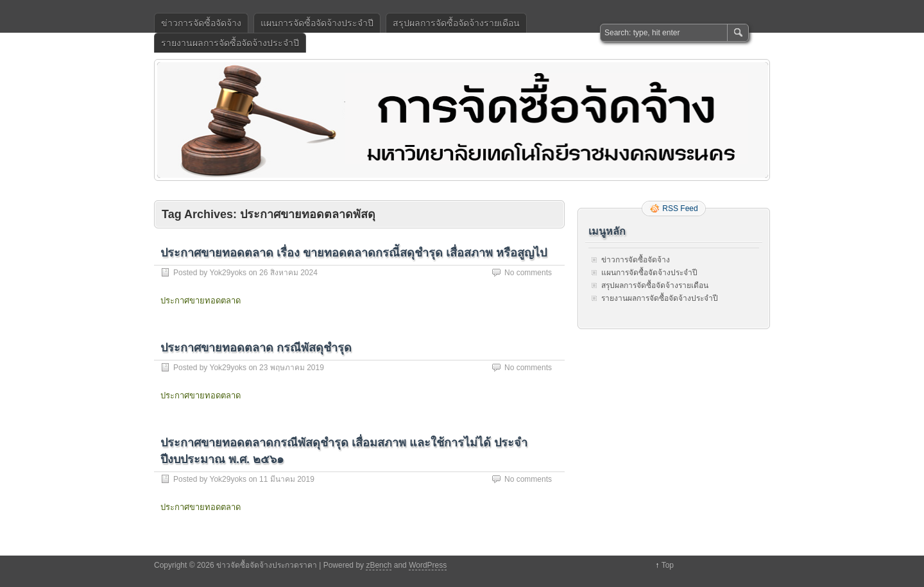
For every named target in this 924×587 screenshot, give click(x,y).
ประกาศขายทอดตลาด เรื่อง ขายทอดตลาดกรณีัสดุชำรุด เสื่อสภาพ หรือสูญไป (354, 253)
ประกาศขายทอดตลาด (201, 301)
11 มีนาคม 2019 (287, 479)
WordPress (428, 565)
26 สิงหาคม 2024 (288, 273)
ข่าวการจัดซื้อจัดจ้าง (201, 23)
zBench (379, 565)
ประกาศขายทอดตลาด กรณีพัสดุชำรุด (256, 348)
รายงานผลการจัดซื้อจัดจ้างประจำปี (230, 43)
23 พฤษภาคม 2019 (292, 368)
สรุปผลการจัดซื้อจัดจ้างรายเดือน (456, 23)
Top (668, 565)
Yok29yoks (228, 273)
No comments (528, 273)
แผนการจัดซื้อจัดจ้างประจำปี (317, 23)
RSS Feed (680, 208)
